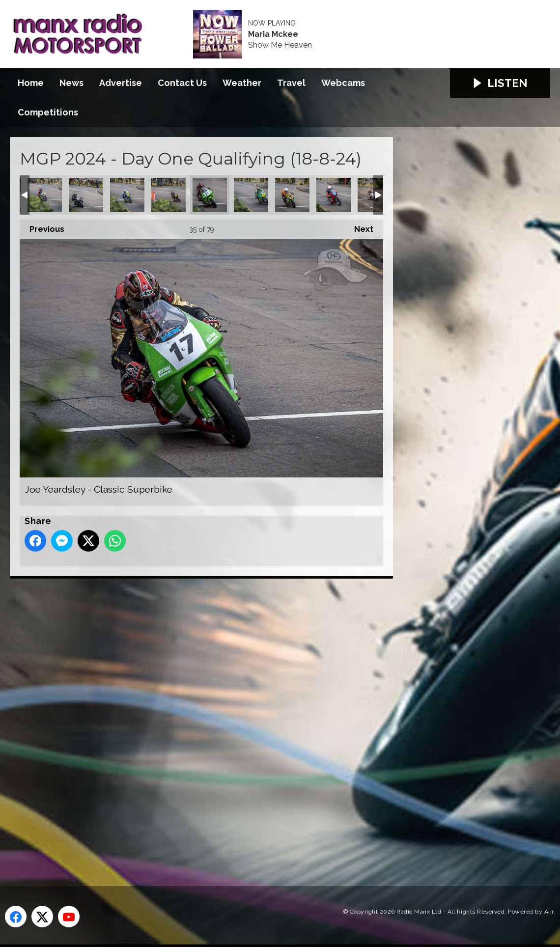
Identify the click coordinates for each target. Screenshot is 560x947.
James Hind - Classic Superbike (86, 195)
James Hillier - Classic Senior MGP (45, 195)
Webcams (343, 83)
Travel (291, 83)
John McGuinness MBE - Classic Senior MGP (251, 195)
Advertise (121, 83)
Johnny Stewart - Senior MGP (292, 195)
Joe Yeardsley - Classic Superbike (210, 195)
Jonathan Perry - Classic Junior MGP (334, 195)
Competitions (48, 112)
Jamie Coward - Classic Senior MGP (127, 195)
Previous (42, 227)
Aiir (549, 912)
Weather (242, 83)
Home (31, 83)
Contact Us (182, 83)
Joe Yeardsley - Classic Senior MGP (168, 195)
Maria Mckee (273, 34)
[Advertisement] (194, 721)
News (71, 83)
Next (359, 227)
